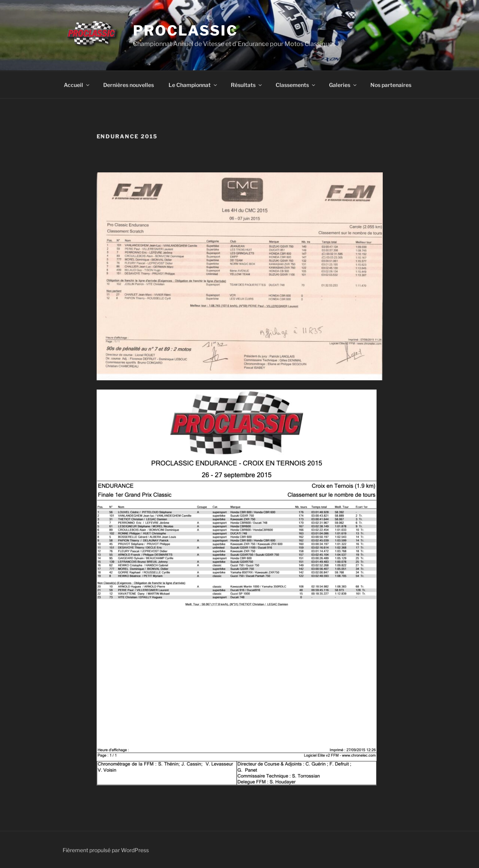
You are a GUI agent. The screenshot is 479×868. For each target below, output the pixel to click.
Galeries (343, 85)
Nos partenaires (391, 85)
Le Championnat (193, 85)
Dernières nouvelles (129, 85)
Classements (296, 85)
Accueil (77, 85)
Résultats (247, 85)
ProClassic (185, 31)
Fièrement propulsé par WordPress (106, 850)
